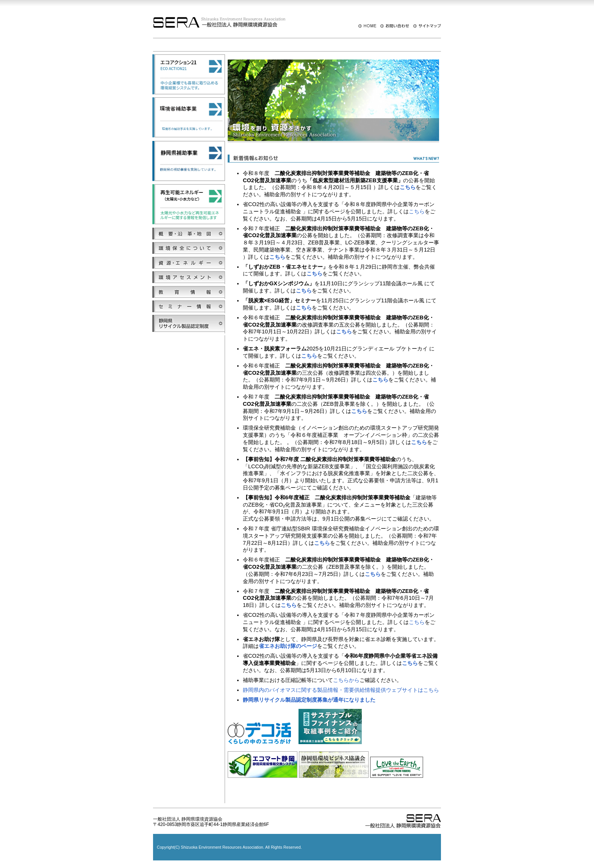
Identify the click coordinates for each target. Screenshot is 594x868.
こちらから (346, 680)
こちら (417, 211)
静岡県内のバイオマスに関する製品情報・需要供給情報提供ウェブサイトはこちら (341, 690)
